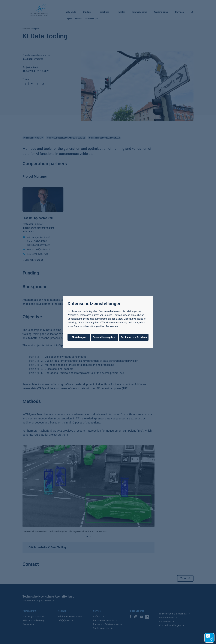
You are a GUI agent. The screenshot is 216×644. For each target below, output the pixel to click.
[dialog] (108, 322)
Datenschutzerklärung (86, 326)
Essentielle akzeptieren (104, 337)
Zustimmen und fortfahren (134, 337)
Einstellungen (79, 337)
